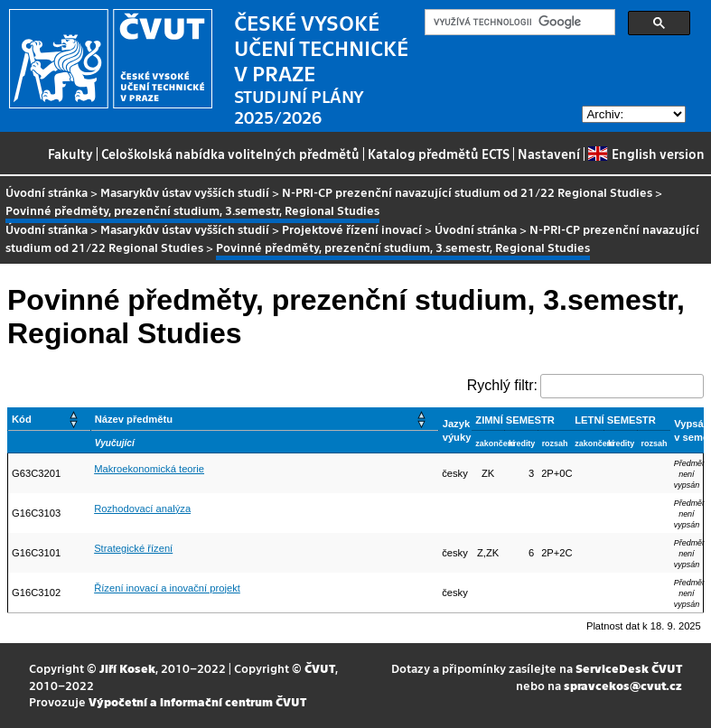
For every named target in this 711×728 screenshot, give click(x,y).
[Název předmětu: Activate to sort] (264, 420)
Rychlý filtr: (502, 385)
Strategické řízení (133, 548)
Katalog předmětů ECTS (439, 154)
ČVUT (320, 668)
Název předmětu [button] (134, 419)
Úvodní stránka (47, 192)
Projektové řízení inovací (352, 229)
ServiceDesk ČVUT (629, 668)
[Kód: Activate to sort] (50, 420)
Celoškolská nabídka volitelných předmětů (230, 154)
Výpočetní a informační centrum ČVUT (197, 701)
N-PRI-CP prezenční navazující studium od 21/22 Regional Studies (467, 192)
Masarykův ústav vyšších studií (185, 192)
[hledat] (518, 23)
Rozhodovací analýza (142, 509)
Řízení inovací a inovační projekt (167, 588)
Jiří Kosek (127, 668)
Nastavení (549, 154)
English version (646, 154)
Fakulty (70, 154)
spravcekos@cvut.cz (623, 685)
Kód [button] (22, 419)
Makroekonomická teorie (149, 469)
